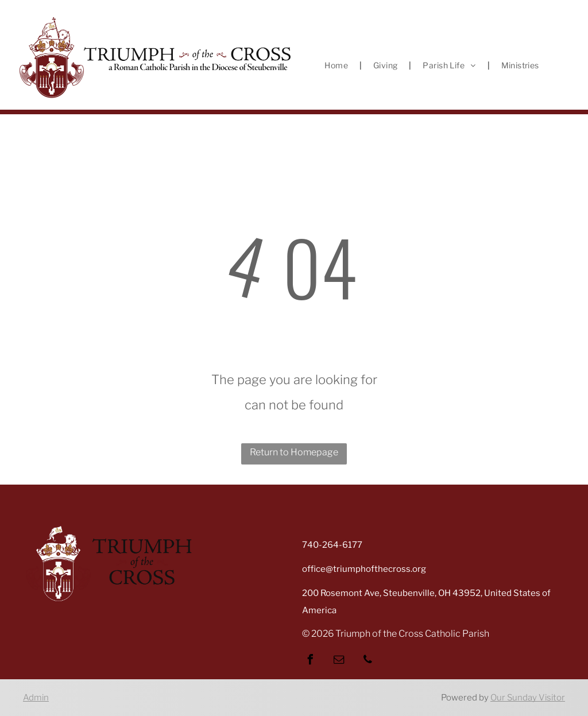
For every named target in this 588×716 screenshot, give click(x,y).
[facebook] (310, 661)
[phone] (367, 661)
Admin (36, 698)
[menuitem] (337, 65)
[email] (339, 661)
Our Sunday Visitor (528, 698)
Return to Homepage (294, 452)
